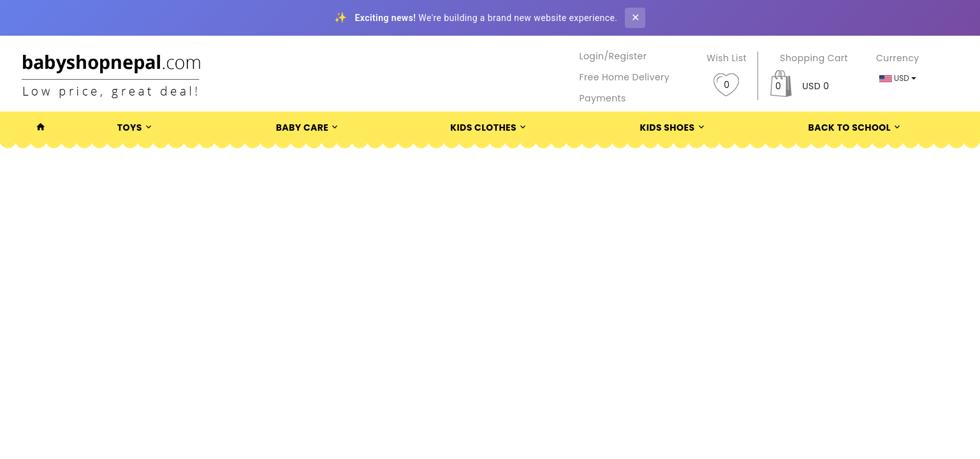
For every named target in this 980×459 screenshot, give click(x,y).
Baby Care (309, 127)
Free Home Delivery (625, 77)
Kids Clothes (490, 127)
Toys (136, 127)
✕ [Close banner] (635, 18)
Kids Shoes (674, 127)
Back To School (856, 127)
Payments (603, 98)
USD (898, 78)
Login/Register (613, 56)
